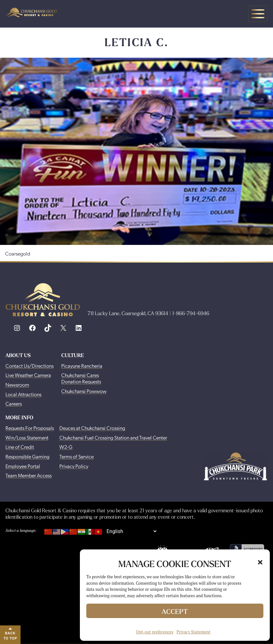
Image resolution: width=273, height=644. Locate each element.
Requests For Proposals (30, 428)
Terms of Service (77, 456)
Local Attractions (23, 394)
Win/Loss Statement (27, 437)
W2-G (66, 447)
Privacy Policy (74, 466)
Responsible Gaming (27, 456)
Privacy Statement (193, 632)
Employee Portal (23, 466)
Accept (175, 611)
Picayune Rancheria (82, 366)
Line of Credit (20, 447)
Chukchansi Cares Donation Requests (81, 378)
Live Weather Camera (28, 375)
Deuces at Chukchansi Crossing (92, 428)
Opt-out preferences (155, 632)
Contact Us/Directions (30, 366)
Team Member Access (29, 475)
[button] (260, 562)
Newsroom (17, 385)
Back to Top (10, 636)
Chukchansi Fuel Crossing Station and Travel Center (113, 437)
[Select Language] (131, 531)
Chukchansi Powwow (84, 391)
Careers (14, 403)
